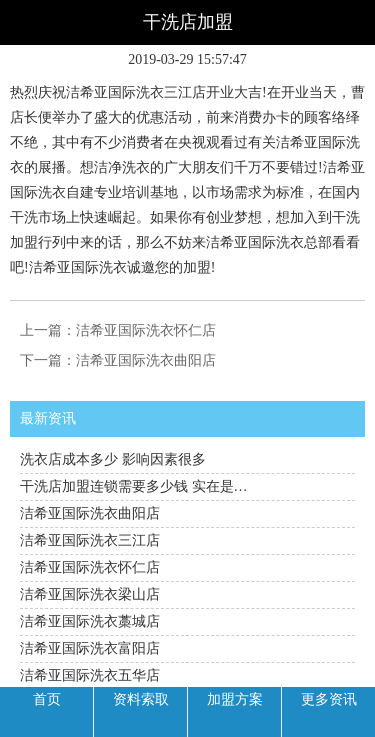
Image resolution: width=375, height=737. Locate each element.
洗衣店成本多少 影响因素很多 (113, 459)
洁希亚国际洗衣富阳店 (90, 648)
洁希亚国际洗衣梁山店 (90, 594)
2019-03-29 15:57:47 (187, 59)
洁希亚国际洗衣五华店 (90, 675)
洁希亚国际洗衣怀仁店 (146, 330)
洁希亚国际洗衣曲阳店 (146, 360)
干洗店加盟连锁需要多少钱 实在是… (134, 486)
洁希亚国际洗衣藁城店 (90, 621)
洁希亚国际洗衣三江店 (90, 540)
